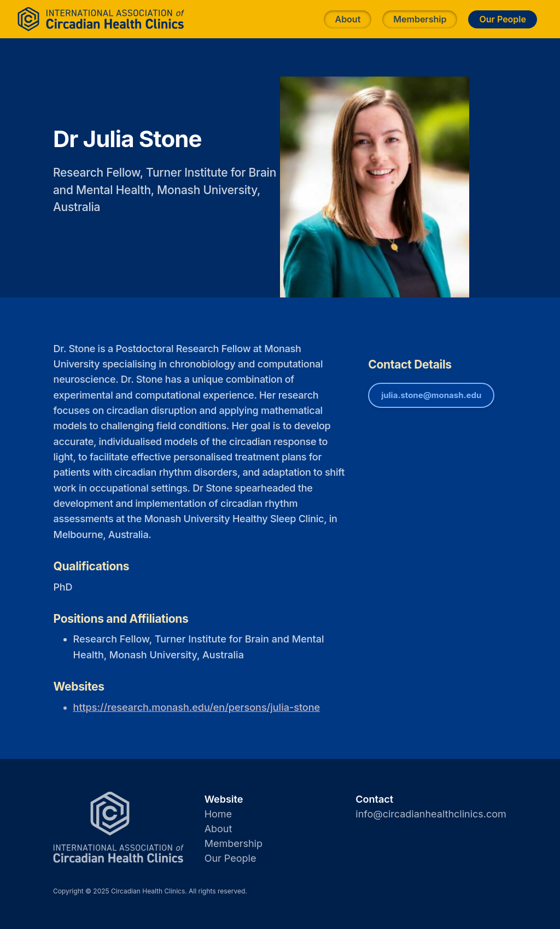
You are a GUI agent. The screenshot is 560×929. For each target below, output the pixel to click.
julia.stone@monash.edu (431, 395)
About (348, 19)
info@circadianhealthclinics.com (431, 814)
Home (218, 814)
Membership (420, 19)
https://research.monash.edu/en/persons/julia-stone (197, 707)
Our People (503, 19)
